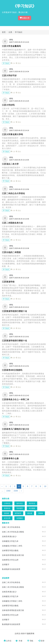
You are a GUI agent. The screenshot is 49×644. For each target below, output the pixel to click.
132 (13, 93)
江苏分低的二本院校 (11, 252)
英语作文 (7, 508)
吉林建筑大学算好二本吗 (12, 546)
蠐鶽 (11, 40)
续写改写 (18, 513)
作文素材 (32, 508)
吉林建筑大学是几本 (10, 541)
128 (13, 269)
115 (13, 446)
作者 (19, 641)
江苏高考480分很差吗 (12, 370)
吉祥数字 (6, 565)
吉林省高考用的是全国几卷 (13, 555)
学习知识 (19, 32)
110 (13, 417)
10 (45, 486)
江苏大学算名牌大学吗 (12, 134)
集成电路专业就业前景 (11, 569)
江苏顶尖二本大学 (10, 164)
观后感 (30, 513)
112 (13, 122)
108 (13, 181)
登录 (41, 641)
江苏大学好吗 (8, 105)
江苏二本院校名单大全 (12, 223)
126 (13, 328)
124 (13, 299)
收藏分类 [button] (25, 18)
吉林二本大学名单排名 (11, 527)
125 (13, 387)
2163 (16, 491)
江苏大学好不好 (9, 76)
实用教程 (20, 518)
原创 (18, 63)
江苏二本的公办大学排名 (13, 193)
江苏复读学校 (8, 282)
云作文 (8, 641)
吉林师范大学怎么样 (10, 560)
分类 (10, 32)
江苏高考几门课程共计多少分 (16, 429)
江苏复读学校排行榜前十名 (15, 311)
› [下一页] (21, 491)
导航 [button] (30, 641)
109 (13, 358)
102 (13, 476)
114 (13, 63)
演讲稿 (41, 513)
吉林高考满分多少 (9, 536)
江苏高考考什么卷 (10, 458)
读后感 (6, 513)
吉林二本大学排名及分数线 (13, 532)
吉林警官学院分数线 (10, 550)
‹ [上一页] (2, 486)
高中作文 (32, 503)
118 (13, 152)
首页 (4, 32)
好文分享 (7, 518)
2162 (8, 491)
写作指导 (20, 508)
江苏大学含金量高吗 (11, 46)
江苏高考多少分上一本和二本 (16, 399)
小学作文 (7, 503)
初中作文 (20, 503)
